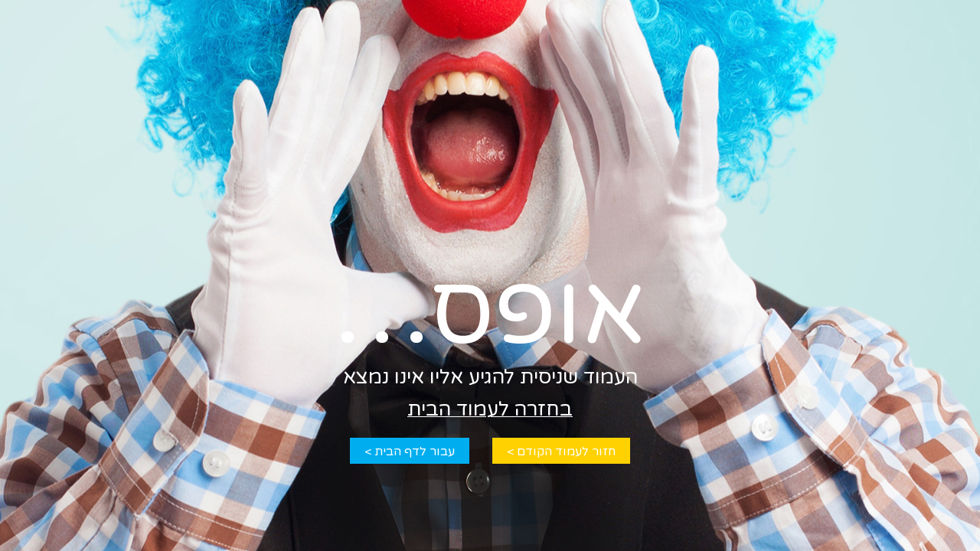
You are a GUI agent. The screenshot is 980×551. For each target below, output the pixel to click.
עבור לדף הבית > (410, 452)
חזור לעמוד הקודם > (561, 452)
